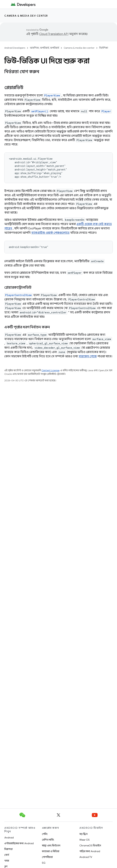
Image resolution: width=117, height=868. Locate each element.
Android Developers (15, 48)
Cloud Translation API (54, 34)
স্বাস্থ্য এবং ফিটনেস (51, 845)
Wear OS (85, 840)
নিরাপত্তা (8, 849)
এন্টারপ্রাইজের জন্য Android (19, 843)
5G (44, 863)
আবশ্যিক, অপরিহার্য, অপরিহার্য (44, 48)
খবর (7, 861)
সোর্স (7, 855)
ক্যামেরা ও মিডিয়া (51, 851)
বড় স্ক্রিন (83, 834)
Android (9, 838)
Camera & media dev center (26, 16)
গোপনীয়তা (47, 857)
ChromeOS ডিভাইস (90, 845)
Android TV (86, 857)
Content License (50, 370)
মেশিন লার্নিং (48, 840)
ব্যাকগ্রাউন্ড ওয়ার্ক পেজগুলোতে (50, 233)
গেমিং (45, 834)
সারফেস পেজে (88, 356)
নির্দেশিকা (104, 48)
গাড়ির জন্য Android (90, 851)
